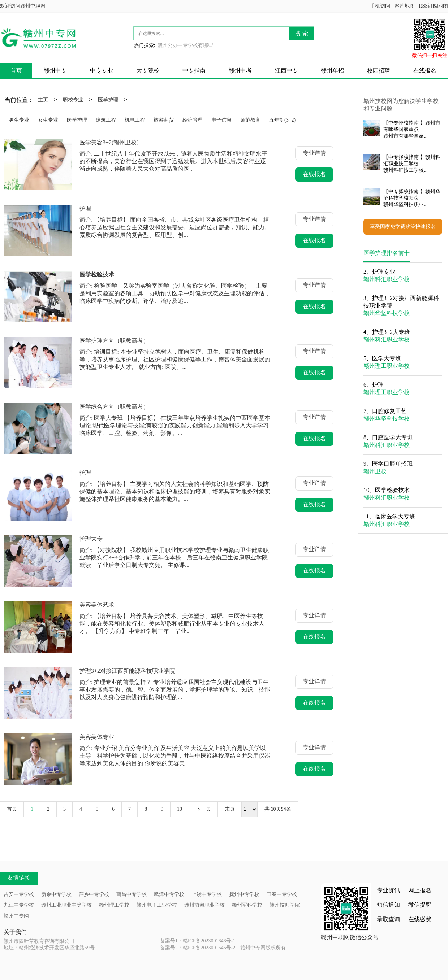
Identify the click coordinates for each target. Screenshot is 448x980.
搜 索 (301, 33)
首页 (16, 71)
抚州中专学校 (244, 894)
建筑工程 (106, 120)
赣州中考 (240, 71)
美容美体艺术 (97, 605)
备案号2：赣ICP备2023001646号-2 (198, 948)
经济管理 (193, 120)
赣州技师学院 (285, 905)
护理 (85, 208)
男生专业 (19, 120)
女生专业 (48, 120)
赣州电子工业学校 (157, 905)
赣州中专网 (16, 916)
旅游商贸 (164, 120)
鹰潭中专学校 (169, 894)
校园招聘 (379, 71)
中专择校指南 (404, 123)
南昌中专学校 (132, 894)
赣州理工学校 (114, 905)
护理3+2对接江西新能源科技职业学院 (127, 671)
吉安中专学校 (19, 894)
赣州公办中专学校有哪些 (185, 45)
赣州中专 (55, 71)
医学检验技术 (392, 490)
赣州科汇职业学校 (387, 279)
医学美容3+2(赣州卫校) (109, 142)
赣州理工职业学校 (387, 366)
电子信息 (221, 120)
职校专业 (73, 100)
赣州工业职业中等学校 (66, 905)
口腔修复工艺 (389, 411)
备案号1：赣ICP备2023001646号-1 (198, 941)
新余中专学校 (56, 894)
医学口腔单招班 (392, 464)
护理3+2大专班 (391, 332)
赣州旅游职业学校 (204, 905)
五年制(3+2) (282, 120)
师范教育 (250, 120)
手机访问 (380, 6)
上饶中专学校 (207, 894)
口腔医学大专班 (392, 437)
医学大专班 (387, 358)
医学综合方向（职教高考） (114, 407)
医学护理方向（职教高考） (114, 341)
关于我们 (15, 932)
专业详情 (314, 153)
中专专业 (102, 71)
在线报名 (425, 71)
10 (180, 809)
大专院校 (148, 71)
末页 (230, 809)
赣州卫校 (375, 471)
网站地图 (405, 6)
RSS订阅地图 (433, 6)
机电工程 (135, 120)
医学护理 (108, 100)
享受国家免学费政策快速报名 (403, 227)
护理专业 (384, 272)
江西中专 (287, 71)
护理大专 (91, 539)
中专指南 (194, 71)
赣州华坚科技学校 (387, 313)
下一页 (203, 809)
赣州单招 (332, 71)
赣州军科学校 (247, 905)
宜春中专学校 (282, 894)
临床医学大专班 (395, 516)
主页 (43, 100)
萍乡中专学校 (94, 894)
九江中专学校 (19, 905)
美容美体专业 (97, 737)
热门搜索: (145, 45)
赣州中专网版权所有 (263, 948)
